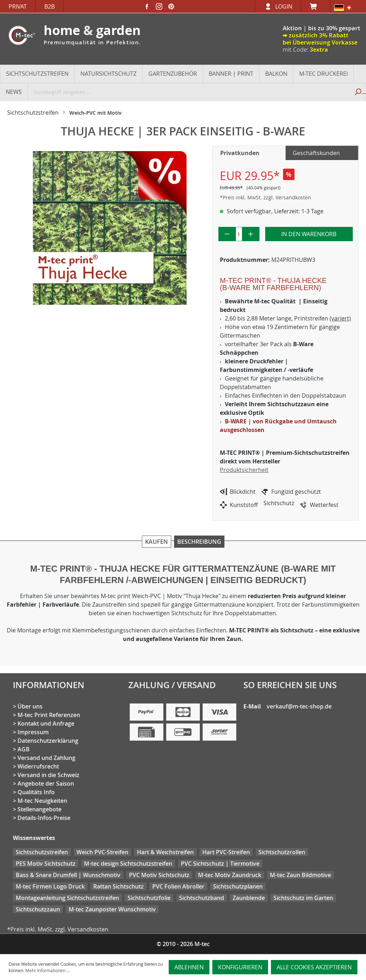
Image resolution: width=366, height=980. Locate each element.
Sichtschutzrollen (282, 852)
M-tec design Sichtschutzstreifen (128, 864)
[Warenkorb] (316, 6)
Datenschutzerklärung (48, 741)
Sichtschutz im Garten (303, 898)
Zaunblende (249, 898)
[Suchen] (358, 92)
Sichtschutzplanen (238, 886)
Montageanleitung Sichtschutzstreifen (67, 898)
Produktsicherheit (244, 470)
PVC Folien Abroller (178, 886)
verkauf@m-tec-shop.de (299, 706)
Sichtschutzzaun (38, 909)
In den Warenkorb (309, 234)
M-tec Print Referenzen (49, 715)
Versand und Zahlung (46, 758)
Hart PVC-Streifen (226, 852)
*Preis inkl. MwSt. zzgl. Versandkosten (265, 197)
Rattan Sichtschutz (118, 886)
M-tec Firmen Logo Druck (50, 886)
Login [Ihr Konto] (284, 6)
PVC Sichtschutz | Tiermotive (220, 864)
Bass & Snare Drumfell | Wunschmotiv (68, 875)
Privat (18, 6)
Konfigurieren (240, 967)
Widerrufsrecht (38, 766)
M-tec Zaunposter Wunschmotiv (112, 909)
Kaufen (157, 542)
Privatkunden (240, 153)
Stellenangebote (39, 809)
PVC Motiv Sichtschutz (159, 875)
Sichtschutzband (202, 898)
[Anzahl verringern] (227, 234)
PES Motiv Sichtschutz (46, 864)
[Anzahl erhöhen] (251, 234)
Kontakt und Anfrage (46, 723)
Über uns (30, 706)
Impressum (33, 732)
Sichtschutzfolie (149, 898)
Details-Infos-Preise (44, 818)
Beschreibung (199, 542)
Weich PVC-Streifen (102, 852)
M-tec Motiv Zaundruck (230, 875)
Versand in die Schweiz (48, 775)
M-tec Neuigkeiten (42, 801)
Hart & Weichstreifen (165, 852)
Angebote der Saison (46, 783)
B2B (50, 6)
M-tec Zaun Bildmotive (300, 875)
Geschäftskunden (316, 153)
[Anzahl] (239, 234)
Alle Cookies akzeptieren (314, 967)
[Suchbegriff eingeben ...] (189, 92)
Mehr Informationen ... (48, 970)
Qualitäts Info (36, 792)
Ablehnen (189, 967)
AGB (24, 749)
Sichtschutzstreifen (42, 852)
